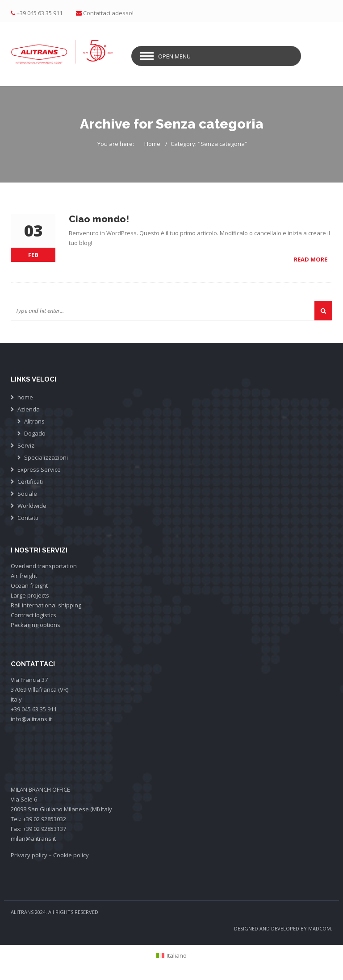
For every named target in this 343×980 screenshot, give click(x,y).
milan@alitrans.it (33, 839)
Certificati (30, 482)
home (25, 397)
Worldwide (32, 506)
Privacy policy (29, 855)
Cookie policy (71, 855)
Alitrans (34, 421)
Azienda (29, 409)
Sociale (27, 494)
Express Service (39, 469)
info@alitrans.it (31, 719)
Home (152, 144)
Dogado (35, 433)
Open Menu (174, 56)
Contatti (28, 518)
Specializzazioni (46, 457)
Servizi (27, 445)
